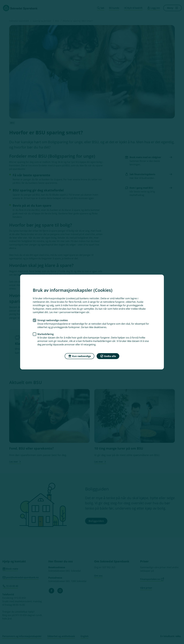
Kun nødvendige (79, 356)
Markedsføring (45, 334)
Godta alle (108, 356)
